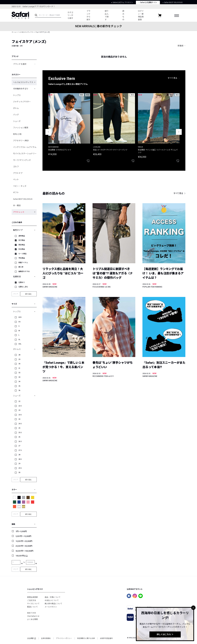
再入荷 (21, 267)
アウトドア (18, 173)
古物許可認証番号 (106, 638)
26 (19, 437)
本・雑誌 (17, 205)
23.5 (20, 415)
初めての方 (32, 613)
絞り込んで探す (107, 15)
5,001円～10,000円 (23, 536)
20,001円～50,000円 (24, 546)
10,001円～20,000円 (24, 541)
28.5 (20, 459)
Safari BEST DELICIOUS (173, 2)
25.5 (20, 433)
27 (19, 446)
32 (19, 373)
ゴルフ (16, 167)
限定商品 (22, 245)
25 (19, 428)
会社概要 (31, 638)
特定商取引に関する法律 (86, 638)
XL (19, 340)
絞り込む (29, 294)
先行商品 (22, 240)
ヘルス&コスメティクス (26, 32)
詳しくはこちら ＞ (165, 634)
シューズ (17, 121)
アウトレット (19, 212)
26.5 (20, 441)
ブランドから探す (88, 15)
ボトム (16, 108)
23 (19, 410)
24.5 (20, 424)
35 (19, 386)
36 (19, 390)
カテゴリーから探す (70, 15)
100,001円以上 (22, 556)
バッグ (16, 115)
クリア (16, 294)
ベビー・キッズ (20, 186)
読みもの (123, 15)
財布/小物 (17, 134)
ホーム (14, 32)
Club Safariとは (33, 616)
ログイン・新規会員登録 (141, 15)
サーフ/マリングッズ (22, 160)
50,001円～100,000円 (24, 551)
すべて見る (173, 78)
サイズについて (33, 604)
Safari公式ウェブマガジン (122, 2)
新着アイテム (23, 263)
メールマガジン (51, 607)
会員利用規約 (46, 638)
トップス (17, 95)
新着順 (180, 46)
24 (19, 419)
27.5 (20, 450)
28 (19, 355)
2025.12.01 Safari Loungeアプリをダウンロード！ (33, 6)
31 (19, 368)
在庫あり (22, 282)
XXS (20, 317)
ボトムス (17, 349)
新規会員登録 (32, 597)
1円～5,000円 (21, 531)
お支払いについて (52, 600)
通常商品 (22, 236)
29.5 (20, 468)
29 (19, 359)
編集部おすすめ (24, 271)
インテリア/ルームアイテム (25, 147)
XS (19, 322)
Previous (48, 132)
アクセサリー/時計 (21, 141)
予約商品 (22, 258)
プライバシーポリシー (64, 638)
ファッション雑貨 (21, 128)
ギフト (16, 192)
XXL (20, 344)
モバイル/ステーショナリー (25, 154)
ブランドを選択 (20, 64)
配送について (32, 607)
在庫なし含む (23, 287)
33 (19, 377)
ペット (16, 180)
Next (179, 132)
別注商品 (22, 249)
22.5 (20, 406)
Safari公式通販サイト (148, 2)
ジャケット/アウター (22, 102)
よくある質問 (32, 619)
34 (19, 382)
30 (19, 364)
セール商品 (22, 254)
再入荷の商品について (53, 604)
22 (19, 401)
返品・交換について (53, 597)
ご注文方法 (32, 600)
